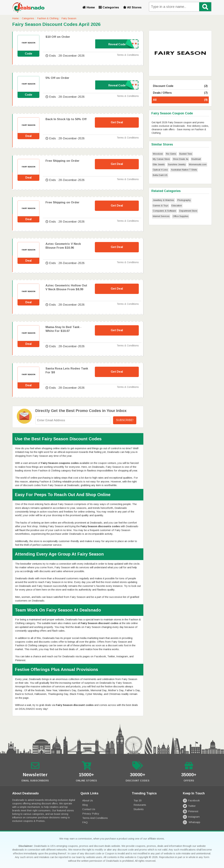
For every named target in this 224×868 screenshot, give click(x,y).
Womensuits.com (198, 164)
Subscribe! (125, 420)
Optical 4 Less (160, 170)
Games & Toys (161, 206)
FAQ (85, 822)
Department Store (188, 211)
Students (139, 809)
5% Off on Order (57, 78)
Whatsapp (192, 822)
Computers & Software (164, 211)
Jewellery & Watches (163, 200)
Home (89, 7)
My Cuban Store (161, 159)
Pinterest (191, 811)
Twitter (189, 806)
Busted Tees (186, 154)
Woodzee (158, 154)
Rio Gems (171, 154)
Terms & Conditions (128, 55)
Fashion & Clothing (48, 18)
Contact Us (89, 809)
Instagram (191, 817)
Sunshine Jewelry (177, 164)
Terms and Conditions (95, 818)
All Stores (132, 7)
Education (177, 206)
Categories (109, 7)
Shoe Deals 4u (181, 159)
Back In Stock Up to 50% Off (66, 119)
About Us (88, 800)
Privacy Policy (91, 814)
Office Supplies (181, 216)
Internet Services (161, 216)
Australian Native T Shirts (184, 170)
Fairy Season (69, 18)
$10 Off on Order (58, 37)
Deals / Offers (180, 93)
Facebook (191, 800)
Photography (184, 200)
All (180, 100)
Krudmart (196, 159)
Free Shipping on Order (62, 161)
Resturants (140, 805)
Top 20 (137, 800)
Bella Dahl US (160, 175)
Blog (85, 805)
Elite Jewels (159, 164)
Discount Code (180, 86)
